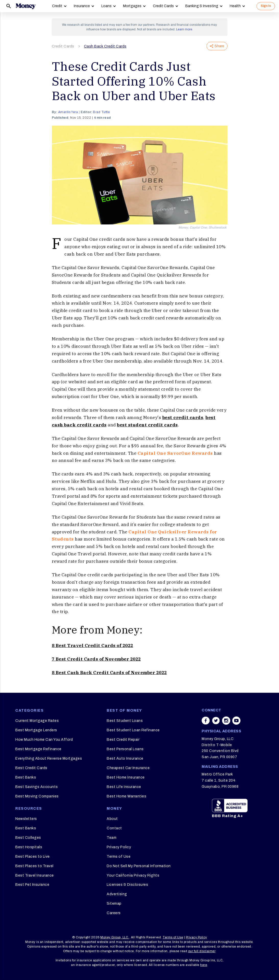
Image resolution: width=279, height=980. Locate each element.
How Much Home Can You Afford (44, 740)
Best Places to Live (33, 857)
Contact (114, 828)
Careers (114, 913)
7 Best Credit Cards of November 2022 (96, 659)
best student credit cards (147, 425)
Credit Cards (163, 6)
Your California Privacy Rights (133, 875)
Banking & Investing (202, 6)
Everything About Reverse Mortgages (49, 758)
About (112, 819)
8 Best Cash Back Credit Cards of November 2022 (109, 673)
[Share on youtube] (236, 721)
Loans (106, 6)
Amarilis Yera (68, 112)
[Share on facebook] (206, 721)
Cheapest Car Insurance (128, 768)
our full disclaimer (202, 951)
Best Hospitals (29, 847)
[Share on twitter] (216, 721)
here (204, 965)
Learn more (184, 29)
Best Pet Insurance (32, 885)
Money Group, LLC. (115, 937)
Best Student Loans (125, 721)
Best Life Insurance (124, 787)
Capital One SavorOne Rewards (175, 453)
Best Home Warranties (126, 796)
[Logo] (26, 6)
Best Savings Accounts (37, 787)
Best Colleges (28, 838)
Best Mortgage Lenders (36, 730)
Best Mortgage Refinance (38, 749)
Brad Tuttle (101, 112)
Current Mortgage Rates (37, 721)
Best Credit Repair (123, 740)
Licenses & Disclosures (127, 885)
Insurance (82, 6)
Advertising (117, 894)
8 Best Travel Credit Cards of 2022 (93, 646)
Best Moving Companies (37, 796)
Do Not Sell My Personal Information (139, 866)
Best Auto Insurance (125, 758)
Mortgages (132, 6)
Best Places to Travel (34, 866)
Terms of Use (119, 857)
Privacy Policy (119, 847)
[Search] (9, 6)
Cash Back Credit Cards (105, 46)
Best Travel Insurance (35, 875)
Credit (57, 6)
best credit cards (183, 417)
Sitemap (114, 904)
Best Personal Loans (125, 749)
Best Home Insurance (126, 777)
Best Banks (26, 777)
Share (217, 46)
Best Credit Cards (31, 768)
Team (112, 838)
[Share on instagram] (226, 721)
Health (235, 6)
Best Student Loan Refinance (133, 730)
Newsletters (26, 819)
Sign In (266, 6)
